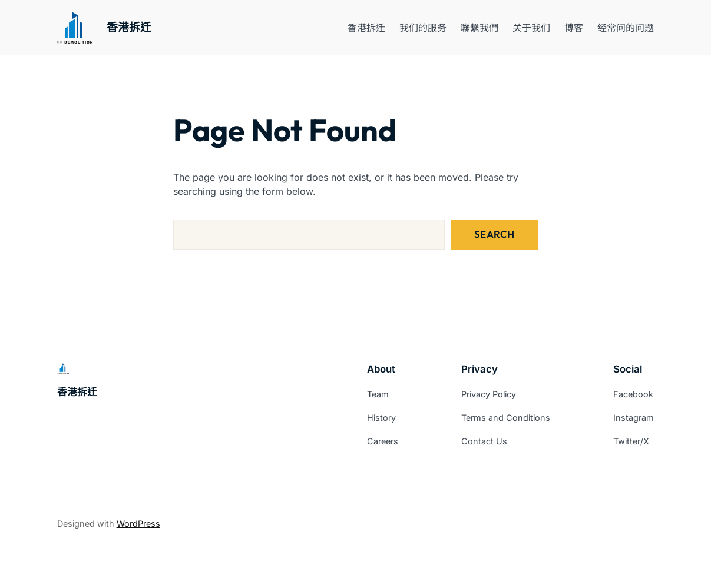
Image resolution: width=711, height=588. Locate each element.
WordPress (138, 524)
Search (494, 234)
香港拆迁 (129, 27)
